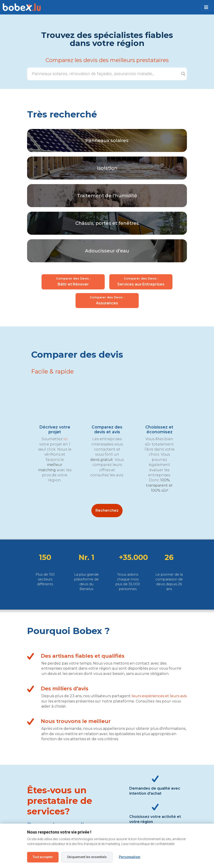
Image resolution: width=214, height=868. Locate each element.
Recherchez (107, 510)
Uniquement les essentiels (87, 857)
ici (66, 439)
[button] (206, 7)
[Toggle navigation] (206, 7)
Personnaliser (130, 857)
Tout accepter (43, 857)
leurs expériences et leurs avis (159, 696)
